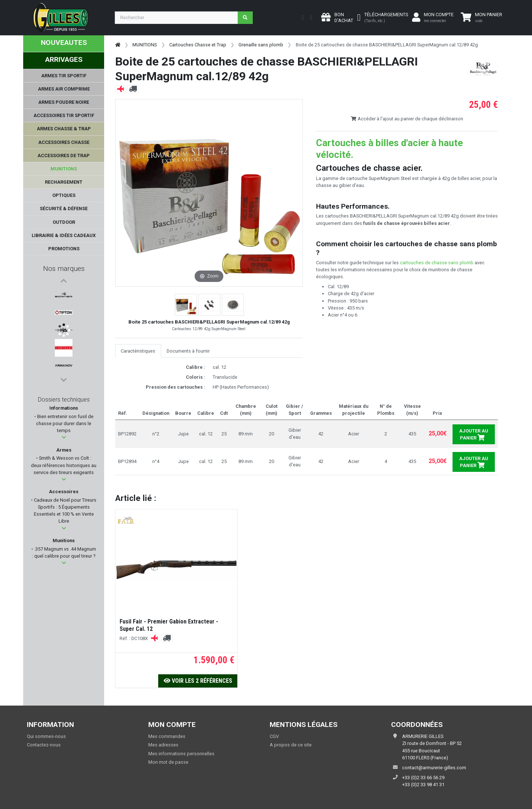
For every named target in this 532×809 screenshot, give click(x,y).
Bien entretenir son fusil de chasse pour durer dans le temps (65, 423)
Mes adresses (163, 745)
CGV (274, 736)
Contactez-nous (44, 745)
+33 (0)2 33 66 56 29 (423, 778)
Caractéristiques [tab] (138, 351)
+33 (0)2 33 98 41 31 (423, 785)
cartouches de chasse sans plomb (437, 263)
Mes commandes (167, 736)
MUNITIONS (145, 45)
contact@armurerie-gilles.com (434, 768)
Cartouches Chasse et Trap (198, 45)
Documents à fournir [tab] (188, 351)
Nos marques (64, 269)
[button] (64, 437)
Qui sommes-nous (46, 736)
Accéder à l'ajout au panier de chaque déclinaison (407, 119)
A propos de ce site (291, 745)
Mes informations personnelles (181, 754)
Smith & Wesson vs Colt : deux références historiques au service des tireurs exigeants (64, 465)
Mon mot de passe (168, 762)
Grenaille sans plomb (261, 45)
